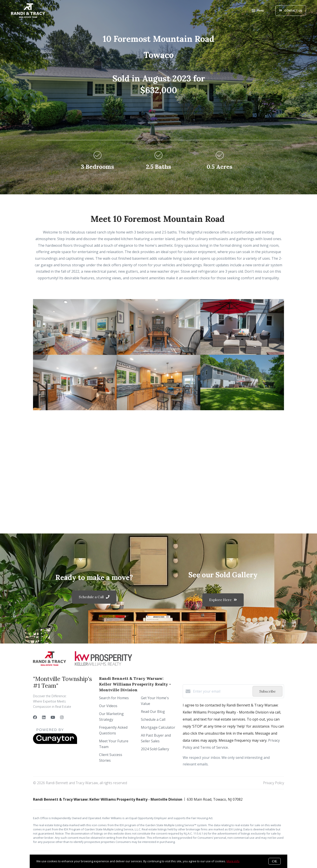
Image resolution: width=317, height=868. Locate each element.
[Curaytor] (55, 743)
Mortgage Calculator (158, 727)
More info (233, 861)
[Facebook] (35, 717)
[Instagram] (62, 717)
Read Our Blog (153, 712)
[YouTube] (53, 717)
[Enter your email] (222, 691)
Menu (258, 11)
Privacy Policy (274, 783)
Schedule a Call (153, 719)
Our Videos (108, 706)
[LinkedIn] (44, 717)
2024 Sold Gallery (155, 749)
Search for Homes (114, 698)
